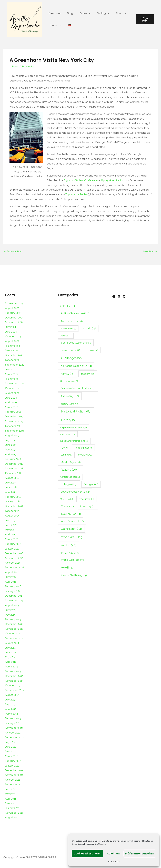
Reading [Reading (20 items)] (69, 470)
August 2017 (12, 516)
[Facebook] (114, 297)
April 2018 (11, 492)
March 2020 (12, 407)
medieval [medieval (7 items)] (85, 455)
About (113, 13)
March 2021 (12, 374)
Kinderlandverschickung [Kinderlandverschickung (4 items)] (74, 441)
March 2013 (12, 714)
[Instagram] (121, 297)
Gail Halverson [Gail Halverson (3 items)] (69, 381)
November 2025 (15, 304)
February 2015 (13, 620)
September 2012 (15, 738)
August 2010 (12, 818)
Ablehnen (113, 854)
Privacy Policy (114, 861)
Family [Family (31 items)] (68, 374)
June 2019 (11, 445)
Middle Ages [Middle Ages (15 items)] (71, 462)
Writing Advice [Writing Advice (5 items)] (70, 553)
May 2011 (10, 794)
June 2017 (11, 525)
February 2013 (13, 719)
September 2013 (15, 690)
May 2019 (11, 450)
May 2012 (11, 752)
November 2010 (14, 813)
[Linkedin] (127, 297)
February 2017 (13, 544)
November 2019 (15, 422)
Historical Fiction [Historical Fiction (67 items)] (76, 412)
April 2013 (11, 709)
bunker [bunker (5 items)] (93, 350)
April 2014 (11, 662)
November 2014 (14, 629)
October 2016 (13, 563)
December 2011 (14, 771)
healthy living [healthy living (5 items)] (69, 404)
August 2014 (12, 643)
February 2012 (13, 761)
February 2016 (14, 587)
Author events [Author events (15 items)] (72, 321)
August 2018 (12, 478)
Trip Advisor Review (77, 194)
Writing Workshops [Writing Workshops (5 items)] (72, 560)
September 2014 (15, 638)
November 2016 (15, 558)
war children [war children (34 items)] (71, 529)
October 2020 (13, 389)
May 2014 (11, 657)
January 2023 (13, 346)
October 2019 (13, 426)
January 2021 (13, 379)
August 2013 (12, 695)
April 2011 (11, 799)
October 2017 (13, 511)
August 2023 (12, 341)
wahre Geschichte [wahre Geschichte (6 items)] (72, 522)
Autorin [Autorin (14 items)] (89, 329)
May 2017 (11, 530)
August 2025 (12, 308)
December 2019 (15, 417)
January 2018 (13, 502)
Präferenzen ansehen (140, 854)
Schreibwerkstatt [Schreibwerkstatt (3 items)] (70, 477)
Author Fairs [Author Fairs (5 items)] (68, 329)
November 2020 (15, 384)
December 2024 (15, 318)
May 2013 (11, 705)
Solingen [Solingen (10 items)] (91, 484)
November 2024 (15, 323)
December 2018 (14, 464)
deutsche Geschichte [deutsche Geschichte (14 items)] (76, 366)
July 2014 (11, 648)
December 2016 (15, 554)
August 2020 (13, 393)
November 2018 (14, 469)
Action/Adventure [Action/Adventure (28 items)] (75, 313)
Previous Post (13, 252)
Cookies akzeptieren (87, 854)
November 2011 (14, 775)
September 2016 (15, 568)
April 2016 (11, 582)
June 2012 (11, 747)
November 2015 (14, 601)
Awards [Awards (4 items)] (66, 336)
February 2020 (14, 412)
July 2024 (11, 327)
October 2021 (13, 360)
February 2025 (14, 313)
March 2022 (12, 351)
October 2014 (13, 634)
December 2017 (14, 507)
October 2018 (13, 473)
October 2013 (13, 686)
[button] (144, 19)
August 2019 (12, 436)
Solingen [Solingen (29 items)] (69, 484)
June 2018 (11, 488)
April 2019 (11, 455)
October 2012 (13, 733)
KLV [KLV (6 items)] (64, 448)
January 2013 (13, 724)
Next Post (150, 252)
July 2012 (10, 742)
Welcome (54, 13)
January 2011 (13, 808)
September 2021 (15, 365)
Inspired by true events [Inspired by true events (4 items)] (74, 428)
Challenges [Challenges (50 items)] (72, 358)
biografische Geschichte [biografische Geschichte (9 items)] (76, 343)
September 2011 (15, 785)
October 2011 (13, 780)
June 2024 (11, 332)
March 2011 (12, 804)
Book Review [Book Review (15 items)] (71, 350)
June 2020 (11, 398)
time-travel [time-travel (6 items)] (86, 499)
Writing (97, 13)
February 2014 (13, 671)
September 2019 (15, 431)
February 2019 (14, 459)
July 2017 (10, 521)
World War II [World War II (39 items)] (72, 537)
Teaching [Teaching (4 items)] (67, 499)
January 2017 (13, 549)
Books (81, 13)
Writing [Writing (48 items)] (69, 546)
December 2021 (14, 356)
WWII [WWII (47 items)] (68, 568)
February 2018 (13, 497)
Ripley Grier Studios (115, 180)
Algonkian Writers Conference (82, 180)
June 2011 (11, 789)
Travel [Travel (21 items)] (67, 507)
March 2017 (12, 540)
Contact (54, 25)
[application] (85, 13)
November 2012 (14, 728)
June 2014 (11, 653)
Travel (15, 67)
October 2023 (13, 337)
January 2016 (13, 591)
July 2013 (10, 700)
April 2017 (11, 535)
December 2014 (14, 624)
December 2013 (14, 676)
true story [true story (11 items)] (88, 507)
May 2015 (11, 615)
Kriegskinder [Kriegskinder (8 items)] (84, 448)
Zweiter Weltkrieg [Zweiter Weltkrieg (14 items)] (74, 576)
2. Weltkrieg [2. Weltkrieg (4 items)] (68, 306)
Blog (67, 13)
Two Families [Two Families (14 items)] (71, 514)
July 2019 (11, 440)
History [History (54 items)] (69, 420)
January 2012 (13, 766)
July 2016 (11, 577)
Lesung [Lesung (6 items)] (66, 455)
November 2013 (14, 681)
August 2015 (12, 606)
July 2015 (10, 610)
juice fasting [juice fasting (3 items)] (68, 434)
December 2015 (14, 596)
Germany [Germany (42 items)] (70, 396)
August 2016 (12, 573)
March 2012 (12, 757)
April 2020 (11, 403)
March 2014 (12, 667)
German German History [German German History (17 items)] (78, 388)
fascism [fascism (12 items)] (88, 374)
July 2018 (11, 483)
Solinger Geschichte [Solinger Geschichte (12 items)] (75, 492)
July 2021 (10, 370)
